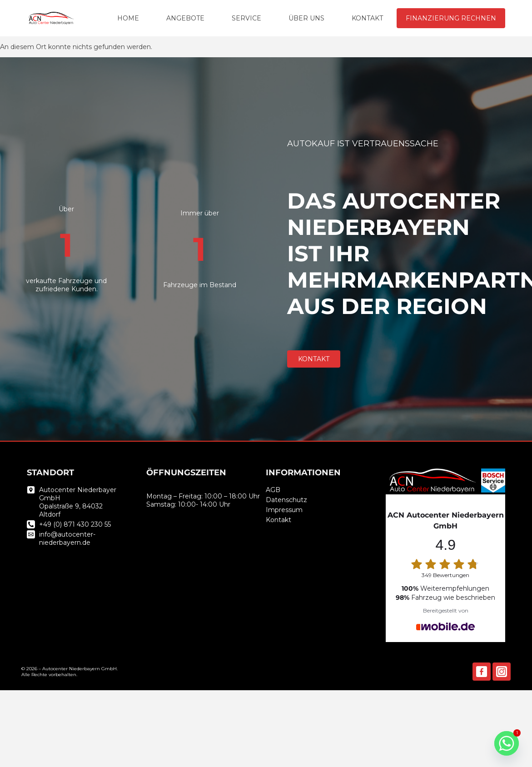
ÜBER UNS (306, 18)
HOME (128, 18)
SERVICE (246, 18)
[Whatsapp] (507, 743)
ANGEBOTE (185, 18)
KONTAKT (367, 18)
